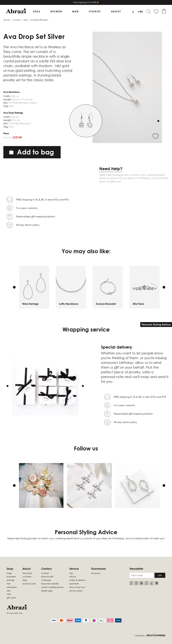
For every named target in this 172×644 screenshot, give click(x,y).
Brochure (96, 573)
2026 (37, 12)
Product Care (29, 584)
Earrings (11, 580)
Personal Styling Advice (156, 324)
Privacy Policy (76, 591)
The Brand (27, 573)
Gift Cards (11, 598)
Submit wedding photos (52, 587)
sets (9, 591)
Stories (95, 12)
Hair (8, 584)
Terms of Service (77, 587)
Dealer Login (47, 591)
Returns (73, 577)
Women (57, 12)
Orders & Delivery (78, 580)
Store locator (47, 577)
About (116, 12)
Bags (9, 573)
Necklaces (12, 587)
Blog (25, 580)
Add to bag (32, 152)
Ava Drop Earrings (13, 113)
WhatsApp (46, 580)
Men (76, 12)
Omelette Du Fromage (156, 635)
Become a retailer (50, 584)
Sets (26, 20)
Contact (45, 573)
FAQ (71, 573)
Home (6, 20)
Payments (74, 584)
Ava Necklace (12, 92)
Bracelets (11, 577)
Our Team (27, 577)
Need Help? (111, 169)
